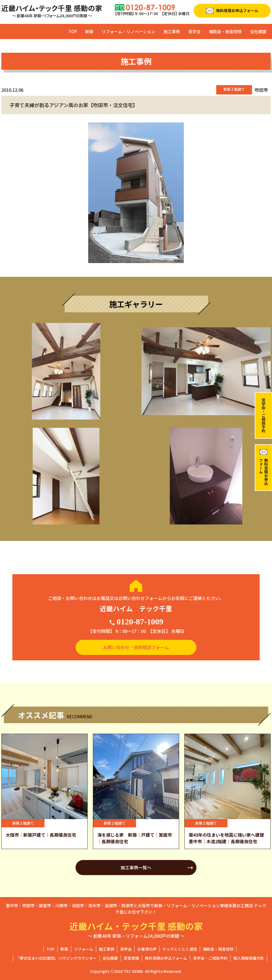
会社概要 (258, 31)
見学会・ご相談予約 (210, 958)
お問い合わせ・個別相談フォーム (136, 647)
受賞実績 (131, 958)
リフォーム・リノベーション (128, 31)
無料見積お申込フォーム (166, 958)
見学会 (194, 31)
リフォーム (84, 949)
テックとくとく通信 (180, 949)
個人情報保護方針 (249, 958)
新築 (89, 31)
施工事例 (172, 31)
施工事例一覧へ (136, 867)
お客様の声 (147, 949)
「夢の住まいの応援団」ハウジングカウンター (56, 958)
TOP (73, 31)
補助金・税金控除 (225, 31)
